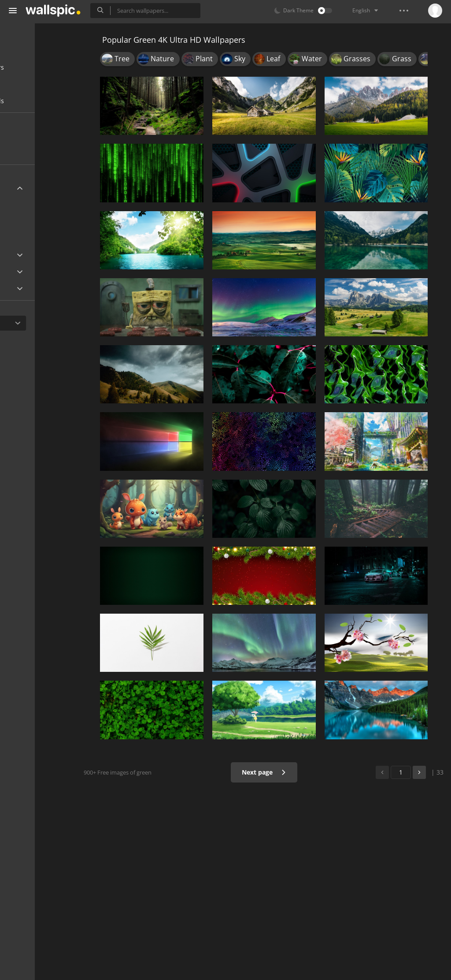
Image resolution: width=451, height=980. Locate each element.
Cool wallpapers (39, 84)
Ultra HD (28, 188)
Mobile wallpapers (42, 50)
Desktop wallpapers (44, 67)
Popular (33, 153)
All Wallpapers (36, 34)
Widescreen (32, 289)
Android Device (37, 272)
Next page (280, 772)
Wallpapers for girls (44, 101)
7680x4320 (37, 229)
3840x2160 (66, 208)
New (28, 136)
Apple (24, 255)
